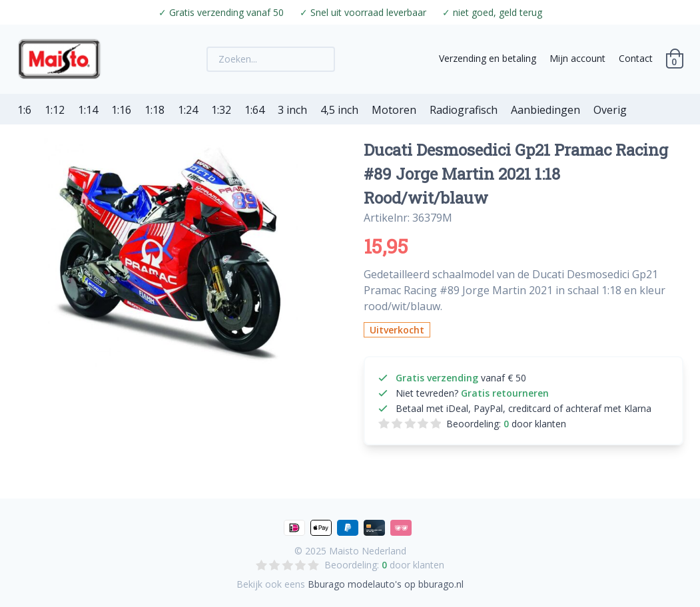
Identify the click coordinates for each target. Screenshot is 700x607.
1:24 (188, 110)
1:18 (155, 110)
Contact (636, 58)
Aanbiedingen (545, 110)
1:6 (24, 110)
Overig (610, 110)
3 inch (292, 110)
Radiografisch (464, 110)
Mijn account (577, 58)
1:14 (88, 110)
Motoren (394, 110)
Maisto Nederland (368, 551)
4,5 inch (339, 110)
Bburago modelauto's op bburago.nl (386, 584)
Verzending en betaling (488, 58)
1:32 (221, 110)
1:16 (121, 110)
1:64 (254, 110)
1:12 (55, 110)
